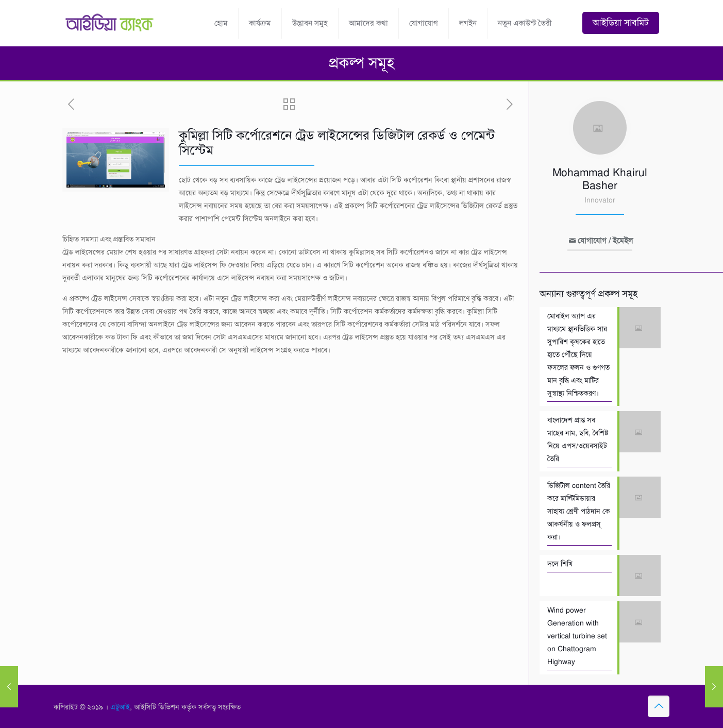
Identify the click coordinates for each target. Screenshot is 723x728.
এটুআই (120, 707)
